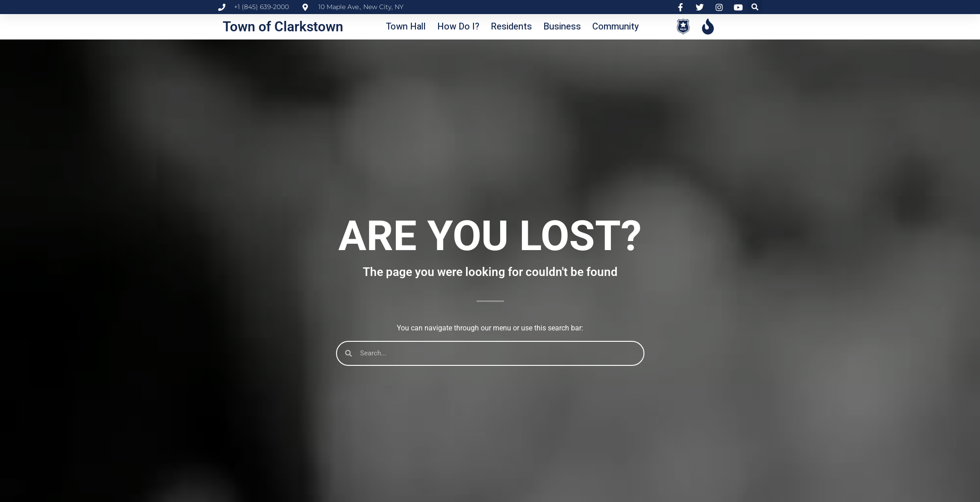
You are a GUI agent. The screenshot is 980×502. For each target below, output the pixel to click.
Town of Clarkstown (283, 27)
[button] (755, 7)
